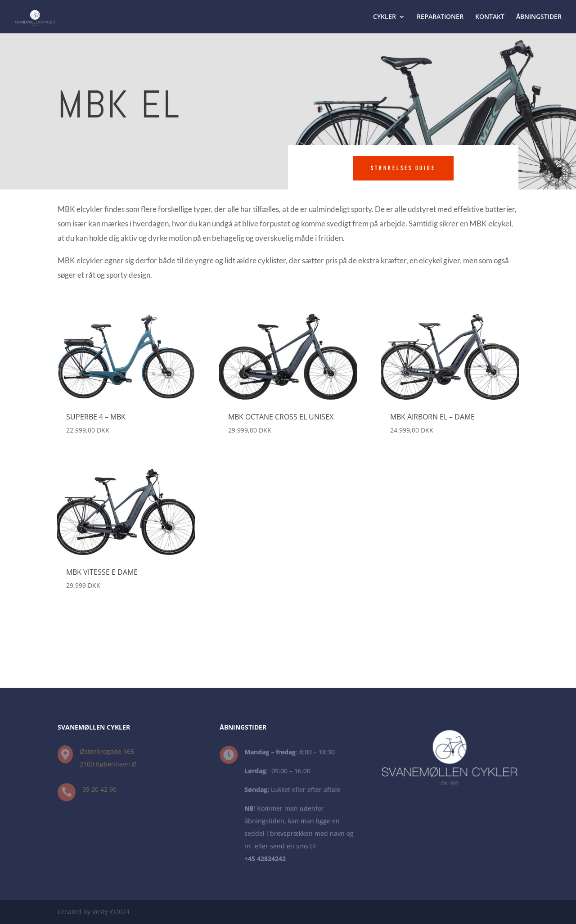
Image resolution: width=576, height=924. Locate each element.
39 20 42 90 (99, 790)
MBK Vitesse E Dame (102, 572)
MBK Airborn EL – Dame (432, 417)
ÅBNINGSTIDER (539, 17)
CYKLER (385, 17)
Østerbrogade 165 (107, 751)
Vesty (100, 912)
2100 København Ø (108, 764)
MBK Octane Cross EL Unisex (281, 417)
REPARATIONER (440, 17)
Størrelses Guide (403, 168)
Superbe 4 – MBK (96, 417)
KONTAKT (490, 17)
